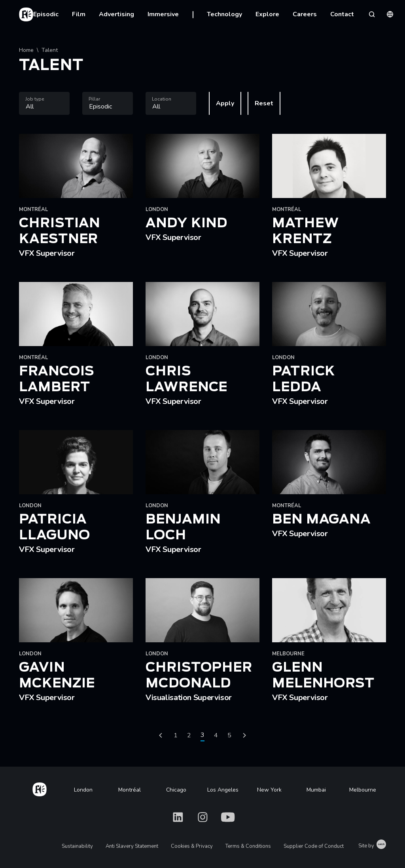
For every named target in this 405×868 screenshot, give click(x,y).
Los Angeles (223, 790)
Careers (305, 14)
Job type (35, 99)
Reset (264, 103)
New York (269, 790)
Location (162, 99)
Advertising (116, 14)
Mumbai (316, 790)
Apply (225, 103)
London (83, 790)
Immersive (163, 14)
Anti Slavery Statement (132, 846)
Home (26, 50)
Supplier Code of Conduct (314, 846)
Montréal (130, 790)
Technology (224, 14)
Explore (267, 14)
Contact (342, 14)
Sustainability (77, 846)
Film (79, 14)
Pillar (94, 99)
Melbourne (363, 790)
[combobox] (44, 103)
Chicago (176, 790)
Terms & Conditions (248, 846)
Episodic (46, 14)
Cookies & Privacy (192, 846)
